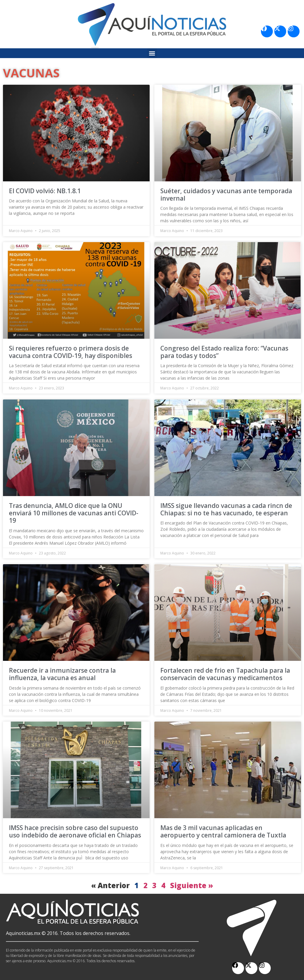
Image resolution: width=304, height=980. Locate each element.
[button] (152, 53)
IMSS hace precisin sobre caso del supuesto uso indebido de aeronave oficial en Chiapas (75, 831)
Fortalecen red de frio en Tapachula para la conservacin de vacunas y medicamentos (225, 674)
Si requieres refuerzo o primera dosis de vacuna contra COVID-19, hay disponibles (71, 352)
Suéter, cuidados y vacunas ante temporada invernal (226, 195)
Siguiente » (192, 885)
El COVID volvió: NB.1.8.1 (45, 191)
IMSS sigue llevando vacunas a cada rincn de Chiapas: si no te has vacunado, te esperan (226, 509)
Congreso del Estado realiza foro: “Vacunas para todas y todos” (224, 352)
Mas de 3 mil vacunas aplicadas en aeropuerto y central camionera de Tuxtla (223, 831)
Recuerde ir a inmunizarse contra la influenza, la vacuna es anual (62, 674)
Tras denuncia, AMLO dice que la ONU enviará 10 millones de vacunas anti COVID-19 (74, 513)
